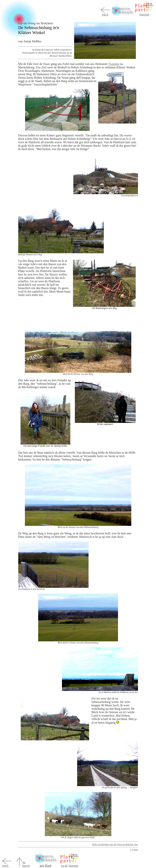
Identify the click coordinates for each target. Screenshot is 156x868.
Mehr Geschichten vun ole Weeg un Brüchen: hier (115, 844)
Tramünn (114, 64)
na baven (26, 864)
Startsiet (144, 15)
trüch (105, 15)
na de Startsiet (70, 866)
